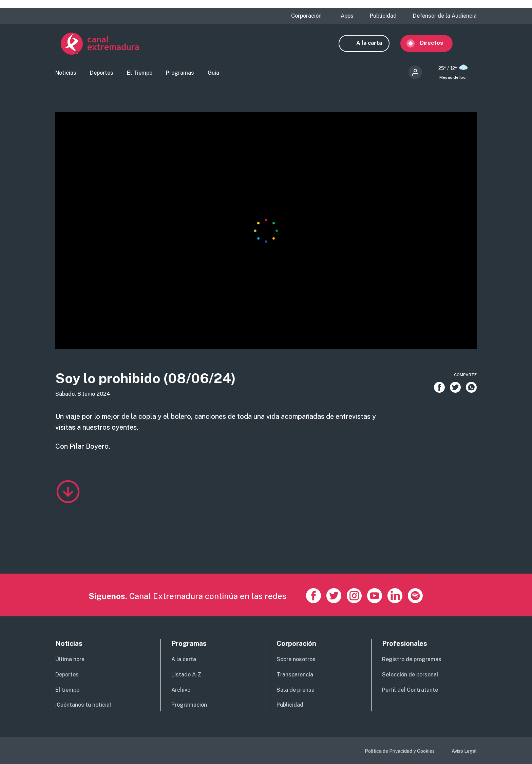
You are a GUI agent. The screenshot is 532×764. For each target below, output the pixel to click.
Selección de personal (410, 675)
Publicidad (383, 16)
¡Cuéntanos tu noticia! (83, 705)
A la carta (375, 43)
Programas (180, 73)
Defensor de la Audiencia (445, 16)
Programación (189, 705)
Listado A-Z (186, 675)
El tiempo (67, 690)
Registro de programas (412, 659)
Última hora (70, 659)
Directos (437, 43)
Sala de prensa (296, 690)
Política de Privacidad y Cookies (400, 751)
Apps (347, 16)
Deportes (102, 73)
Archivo (181, 690)
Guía (213, 73)
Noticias (66, 73)
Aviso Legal (464, 751)
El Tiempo (140, 73)
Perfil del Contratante (410, 690)
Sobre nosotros (296, 659)
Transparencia (295, 675)
